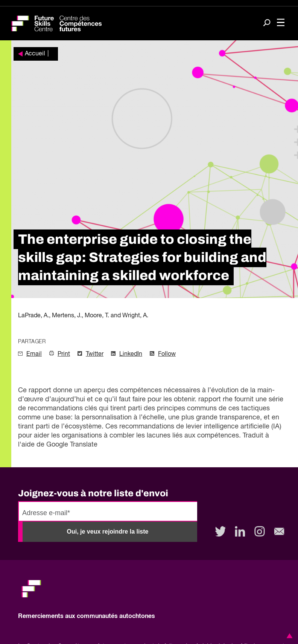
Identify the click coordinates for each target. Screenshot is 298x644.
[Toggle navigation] (281, 23)
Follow (167, 354)
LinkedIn (131, 354)
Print (64, 354)
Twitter (95, 354)
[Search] (267, 24)
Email (34, 354)
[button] (288, 636)
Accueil (35, 54)
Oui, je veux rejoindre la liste (108, 532)
